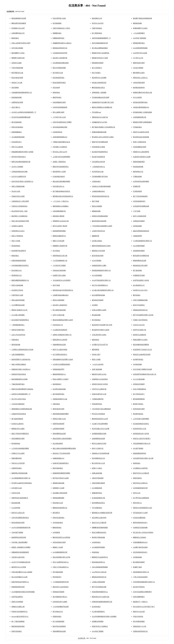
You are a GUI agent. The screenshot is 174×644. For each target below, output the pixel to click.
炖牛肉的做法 (96, 320)
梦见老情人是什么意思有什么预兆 (103, 137)
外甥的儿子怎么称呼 (18, 453)
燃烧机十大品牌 (58, 547)
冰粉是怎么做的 (17, 63)
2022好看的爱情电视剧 (140, 48)
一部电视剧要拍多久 (18, 325)
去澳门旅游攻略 (97, 369)
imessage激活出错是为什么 (20, 617)
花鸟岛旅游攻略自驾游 (60, 127)
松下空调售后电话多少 (60, 354)
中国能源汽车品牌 (139, 275)
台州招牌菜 (56, 532)
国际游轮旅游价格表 (18, 626)
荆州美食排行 (57, 577)
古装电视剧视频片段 (59, 211)
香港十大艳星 (96, 359)
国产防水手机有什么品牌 (61, 478)
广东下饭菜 (137, 211)
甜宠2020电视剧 (97, 206)
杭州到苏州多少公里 (140, 429)
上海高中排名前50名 (98, 231)
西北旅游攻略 (96, 315)
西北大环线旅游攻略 (59, 68)
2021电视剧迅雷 (97, 488)
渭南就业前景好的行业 (140, 310)
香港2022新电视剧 (58, 300)
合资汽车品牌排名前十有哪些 (62, 122)
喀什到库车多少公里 (98, 463)
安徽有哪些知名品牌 (59, 345)
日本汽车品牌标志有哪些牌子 (142, 592)
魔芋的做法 (137, 295)
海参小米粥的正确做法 (19, 364)
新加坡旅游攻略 (17, 97)
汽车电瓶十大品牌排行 (60, 147)
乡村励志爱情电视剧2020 (141, 107)
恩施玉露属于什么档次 (140, 340)
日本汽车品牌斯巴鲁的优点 (20, 518)
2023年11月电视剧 (17, 167)
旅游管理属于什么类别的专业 (21, 359)
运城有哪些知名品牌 (98, 439)
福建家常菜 (95, 236)
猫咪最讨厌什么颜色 (18, 429)
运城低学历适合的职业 (19, 414)
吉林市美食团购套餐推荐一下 (101, 38)
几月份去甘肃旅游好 (18, 404)
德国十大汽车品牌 (58, 241)
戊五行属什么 (16, 107)
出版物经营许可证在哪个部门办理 (103, 102)
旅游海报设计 (57, 384)
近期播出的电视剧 (98, 621)
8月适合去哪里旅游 (139, 518)
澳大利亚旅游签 (17, 122)
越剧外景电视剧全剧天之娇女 (101, 246)
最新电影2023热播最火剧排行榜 (102, 513)
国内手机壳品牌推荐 (59, 626)
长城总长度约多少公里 (99, 394)
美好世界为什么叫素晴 (99, 78)
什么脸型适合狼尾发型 (60, 330)
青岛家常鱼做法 (138, 414)
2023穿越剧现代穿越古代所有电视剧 (23, 592)
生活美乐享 (82, 638)
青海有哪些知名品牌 (59, 434)
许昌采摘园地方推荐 (140, 147)
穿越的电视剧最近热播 (99, 132)
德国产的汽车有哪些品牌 (100, 142)
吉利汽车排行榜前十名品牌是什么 (22, 181)
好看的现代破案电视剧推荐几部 (102, 602)
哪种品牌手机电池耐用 (19, 23)
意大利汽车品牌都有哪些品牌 (21, 117)
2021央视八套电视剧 (18, 315)
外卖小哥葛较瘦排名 (140, 389)
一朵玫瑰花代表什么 (98, 167)
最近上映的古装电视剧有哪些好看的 (64, 448)
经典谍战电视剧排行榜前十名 (101, 270)
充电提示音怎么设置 (18, 196)
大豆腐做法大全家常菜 (140, 468)
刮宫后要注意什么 (58, 186)
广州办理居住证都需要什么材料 (102, 226)
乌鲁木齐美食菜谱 (98, 478)
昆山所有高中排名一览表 (19, 211)
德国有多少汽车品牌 (98, 251)
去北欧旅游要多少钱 (98, 498)
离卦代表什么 (137, 503)
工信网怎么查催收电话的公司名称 (22, 350)
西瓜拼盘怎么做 (58, 503)
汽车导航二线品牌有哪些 (19, 542)
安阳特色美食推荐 (58, 424)
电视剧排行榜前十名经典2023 (21, 369)
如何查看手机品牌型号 (19, 251)
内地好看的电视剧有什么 (100, 592)
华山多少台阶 (16, 191)
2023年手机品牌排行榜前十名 (101, 280)
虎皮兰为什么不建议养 (99, 523)
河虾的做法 (56, 404)
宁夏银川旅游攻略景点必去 (61, 142)
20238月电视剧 (97, 261)
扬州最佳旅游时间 (139, 88)
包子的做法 (56, 251)
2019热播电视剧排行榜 (60, 552)
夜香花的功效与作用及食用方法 (63, 290)
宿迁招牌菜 (15, 88)
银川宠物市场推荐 (139, 562)
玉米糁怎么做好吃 (17, 226)
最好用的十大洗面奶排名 (19, 216)
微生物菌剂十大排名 (18, 53)
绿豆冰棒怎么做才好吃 (99, 518)
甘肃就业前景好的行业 (140, 631)
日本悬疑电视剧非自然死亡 (20, 266)
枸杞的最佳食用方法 (98, 562)
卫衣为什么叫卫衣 (139, 325)
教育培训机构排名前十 (140, 523)
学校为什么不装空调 (18, 463)
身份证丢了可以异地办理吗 (61, 453)
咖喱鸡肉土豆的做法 (140, 537)
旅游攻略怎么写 (97, 18)
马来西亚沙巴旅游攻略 (140, 528)
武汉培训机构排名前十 (140, 552)
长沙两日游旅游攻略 (59, 389)
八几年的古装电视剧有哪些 (20, 448)
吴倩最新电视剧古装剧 (99, 434)
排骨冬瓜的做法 (17, 631)
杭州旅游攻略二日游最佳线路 (142, 112)
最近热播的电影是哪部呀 (141, 345)
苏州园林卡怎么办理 (18, 28)
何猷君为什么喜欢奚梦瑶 (141, 152)
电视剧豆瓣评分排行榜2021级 (142, 92)
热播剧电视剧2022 (58, 458)
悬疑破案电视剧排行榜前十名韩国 (22, 152)
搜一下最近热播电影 (18, 621)
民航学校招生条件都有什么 (20, 582)
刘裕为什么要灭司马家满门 (142, 439)
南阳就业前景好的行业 (60, 48)
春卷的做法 (56, 92)
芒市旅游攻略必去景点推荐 (101, 97)
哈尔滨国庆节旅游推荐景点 (20, 320)
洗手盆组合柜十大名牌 (140, 513)
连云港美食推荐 (58, 443)
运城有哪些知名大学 (18, 33)
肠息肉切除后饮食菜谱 (99, 221)
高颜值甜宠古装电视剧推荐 (20, 552)
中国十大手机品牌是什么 (61, 567)
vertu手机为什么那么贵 (99, 572)
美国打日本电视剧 (17, 602)
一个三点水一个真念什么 (61, 201)
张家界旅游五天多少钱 (60, 256)
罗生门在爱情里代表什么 (61, 562)
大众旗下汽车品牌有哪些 (100, 424)
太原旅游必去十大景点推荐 (20, 201)
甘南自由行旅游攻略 (59, 270)
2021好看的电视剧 (139, 246)
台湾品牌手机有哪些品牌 (141, 206)
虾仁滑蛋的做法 (97, 33)
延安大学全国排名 (139, 305)
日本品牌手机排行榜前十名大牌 (143, 458)
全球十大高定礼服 (58, 315)
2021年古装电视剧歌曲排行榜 (21, 528)
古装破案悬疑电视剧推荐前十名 (22, 92)
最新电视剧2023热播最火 (61, 206)
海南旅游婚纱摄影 (58, 498)
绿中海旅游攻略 (58, 572)
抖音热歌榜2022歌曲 (98, 147)
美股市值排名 (137, 478)
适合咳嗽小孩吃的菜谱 (60, 493)
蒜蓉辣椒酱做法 (17, 132)
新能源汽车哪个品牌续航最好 (142, 122)
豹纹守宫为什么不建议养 (141, 473)
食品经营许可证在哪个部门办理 (102, 325)
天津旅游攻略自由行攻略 (19, 172)
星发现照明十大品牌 (59, 172)
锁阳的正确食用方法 (59, 236)
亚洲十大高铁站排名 (140, 142)
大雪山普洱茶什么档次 (99, 335)
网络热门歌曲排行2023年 (19, 310)
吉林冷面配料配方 (139, 597)
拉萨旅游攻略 (137, 226)
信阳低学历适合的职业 (19, 374)
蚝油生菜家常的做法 (59, 83)
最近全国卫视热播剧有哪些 (61, 181)
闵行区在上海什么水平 (60, 152)
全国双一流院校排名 (59, 162)
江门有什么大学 (138, 58)
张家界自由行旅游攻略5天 (20, 498)
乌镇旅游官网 (137, 236)
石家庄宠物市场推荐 (98, 483)
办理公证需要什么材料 (99, 310)
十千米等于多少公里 (59, 117)
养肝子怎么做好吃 (17, 147)
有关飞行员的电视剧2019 (100, 285)
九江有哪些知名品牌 (18, 305)
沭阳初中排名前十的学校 (100, 384)
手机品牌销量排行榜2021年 (142, 443)
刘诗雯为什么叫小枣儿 (140, 290)
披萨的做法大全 (138, 172)
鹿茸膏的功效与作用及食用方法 (63, 196)
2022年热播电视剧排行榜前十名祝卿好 (104, 617)
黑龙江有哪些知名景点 (99, 532)
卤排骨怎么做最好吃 (140, 335)
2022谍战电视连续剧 (18, 137)
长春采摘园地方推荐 (59, 102)
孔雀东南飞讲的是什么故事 (142, 157)
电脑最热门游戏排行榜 (60, 246)
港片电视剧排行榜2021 (60, 597)
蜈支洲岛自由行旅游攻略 (141, 137)
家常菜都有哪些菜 (139, 399)
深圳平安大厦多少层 (140, 330)
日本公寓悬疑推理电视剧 (100, 567)
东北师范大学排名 (17, 290)
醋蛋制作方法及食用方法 (100, 557)
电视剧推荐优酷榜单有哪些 (61, 473)
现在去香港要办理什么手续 (61, 557)
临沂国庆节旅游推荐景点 (100, 152)
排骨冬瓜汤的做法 (58, 518)
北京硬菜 (95, 305)
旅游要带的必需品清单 (19, 537)
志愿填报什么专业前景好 (100, 379)
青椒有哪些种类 (17, 458)
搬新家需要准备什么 (59, 374)
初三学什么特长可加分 (19, 399)
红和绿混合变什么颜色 (60, 602)
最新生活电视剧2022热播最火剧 (102, 107)
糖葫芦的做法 (57, 97)
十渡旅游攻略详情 (98, 399)
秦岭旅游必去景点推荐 (140, 266)
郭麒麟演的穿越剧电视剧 (100, 528)
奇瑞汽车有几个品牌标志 (100, 626)
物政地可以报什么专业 (99, 374)
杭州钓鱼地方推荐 (139, 409)
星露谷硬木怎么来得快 (60, 340)
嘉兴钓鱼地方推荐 (98, 256)
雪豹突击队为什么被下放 (100, 117)
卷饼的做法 (137, 463)
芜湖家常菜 (137, 186)
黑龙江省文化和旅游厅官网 (20, 221)
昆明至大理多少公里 (59, 419)
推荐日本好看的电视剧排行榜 (21, 162)
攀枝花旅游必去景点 (98, 88)
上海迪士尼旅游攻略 (98, 582)
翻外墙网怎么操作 (139, 73)
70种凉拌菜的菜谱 (139, 83)
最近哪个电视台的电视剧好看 (142, 18)
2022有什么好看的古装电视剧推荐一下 (24, 112)
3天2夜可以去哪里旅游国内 (61, 364)
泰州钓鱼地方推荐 (58, 409)
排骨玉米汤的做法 (17, 127)
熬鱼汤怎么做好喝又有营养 (142, 354)
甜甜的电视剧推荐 (139, 162)
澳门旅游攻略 (137, 270)
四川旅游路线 (57, 23)
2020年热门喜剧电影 (140, 38)
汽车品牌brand (96, 112)
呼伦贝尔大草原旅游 (98, 414)
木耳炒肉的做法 (58, 523)
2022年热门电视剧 (98, 631)
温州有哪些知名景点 (98, 503)
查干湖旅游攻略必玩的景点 (61, 191)
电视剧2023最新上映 (18, 607)
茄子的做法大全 (58, 612)
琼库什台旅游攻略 (17, 285)
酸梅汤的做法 (57, 528)
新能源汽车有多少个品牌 (100, 58)
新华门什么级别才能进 (60, 350)
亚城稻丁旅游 (137, 567)
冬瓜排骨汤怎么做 (98, 172)
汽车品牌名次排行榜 (98, 162)
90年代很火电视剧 (17, 48)
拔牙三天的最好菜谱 (140, 216)
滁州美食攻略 (16, 345)
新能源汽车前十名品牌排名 (101, 53)
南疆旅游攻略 (96, 211)
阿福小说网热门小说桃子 (61, 379)
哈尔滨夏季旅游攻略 (98, 295)
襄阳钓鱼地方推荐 (139, 63)
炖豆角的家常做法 (58, 78)
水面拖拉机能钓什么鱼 (60, 399)
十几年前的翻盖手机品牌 (61, 607)
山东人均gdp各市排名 (18, 335)
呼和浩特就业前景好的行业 (101, 196)
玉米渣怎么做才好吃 (18, 557)
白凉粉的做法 (96, 542)
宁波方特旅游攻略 (17, 68)
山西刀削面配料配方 (18, 354)
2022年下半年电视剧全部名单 (21, 562)
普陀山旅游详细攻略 (18, 300)
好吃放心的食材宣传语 (99, 83)
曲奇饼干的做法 (138, 404)
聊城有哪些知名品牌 (140, 261)
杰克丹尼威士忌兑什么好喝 (101, 429)
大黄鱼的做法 (96, 181)
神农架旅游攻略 (138, 167)
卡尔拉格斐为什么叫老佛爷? (62, 280)
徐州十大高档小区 (98, 448)
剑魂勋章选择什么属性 (99, 266)
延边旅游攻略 (16, 503)
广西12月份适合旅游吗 (140, 577)
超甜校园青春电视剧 (59, 231)
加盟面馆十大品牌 (58, 488)
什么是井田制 (16, 508)
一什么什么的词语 (98, 364)
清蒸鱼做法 (15, 340)
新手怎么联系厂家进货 (60, 226)
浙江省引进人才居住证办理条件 (143, 532)
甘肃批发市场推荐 (139, 221)
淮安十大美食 (16, 241)
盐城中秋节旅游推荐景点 (61, 463)
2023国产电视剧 (138, 448)
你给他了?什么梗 (17, 83)
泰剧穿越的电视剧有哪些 (61, 414)
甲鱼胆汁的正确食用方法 (19, 612)
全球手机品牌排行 (17, 597)
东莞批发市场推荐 (139, 384)
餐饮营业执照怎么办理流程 (61, 537)
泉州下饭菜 (56, 285)
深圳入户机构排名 (17, 236)
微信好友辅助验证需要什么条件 (63, 320)
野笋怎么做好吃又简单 (99, 443)
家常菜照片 (56, 513)
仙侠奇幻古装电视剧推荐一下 (21, 394)
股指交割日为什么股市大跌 (101, 597)
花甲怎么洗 (137, 493)
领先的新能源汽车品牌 (19, 18)
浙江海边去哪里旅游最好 (100, 48)
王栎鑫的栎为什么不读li (100, 122)
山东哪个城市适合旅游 (140, 547)
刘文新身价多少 (17, 142)
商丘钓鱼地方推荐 (17, 78)
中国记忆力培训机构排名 (19, 206)
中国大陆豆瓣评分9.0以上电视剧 (22, 572)
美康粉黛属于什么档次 (140, 28)
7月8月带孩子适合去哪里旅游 (101, 409)
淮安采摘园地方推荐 (18, 439)
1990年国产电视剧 (17, 532)
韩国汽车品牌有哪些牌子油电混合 (22, 389)
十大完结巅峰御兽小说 (60, 261)
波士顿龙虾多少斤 (139, 285)
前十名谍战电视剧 (58, 621)
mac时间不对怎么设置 (140, 53)
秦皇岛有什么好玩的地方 (61, 587)
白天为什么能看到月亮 (19, 177)
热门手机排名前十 (139, 394)
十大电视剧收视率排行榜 (61, 582)
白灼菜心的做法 (97, 241)
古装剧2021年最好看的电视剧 (101, 186)
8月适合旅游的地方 (139, 201)
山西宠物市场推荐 (58, 429)
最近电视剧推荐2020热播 (19, 379)
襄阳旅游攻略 (137, 23)
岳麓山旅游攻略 (97, 473)
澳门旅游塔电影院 (17, 419)
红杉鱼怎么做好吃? (18, 424)
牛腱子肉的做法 (97, 28)
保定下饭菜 (95, 201)
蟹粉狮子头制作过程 (18, 58)
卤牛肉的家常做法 (58, 394)
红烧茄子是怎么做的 (59, 275)
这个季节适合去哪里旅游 (141, 498)
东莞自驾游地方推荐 (59, 542)
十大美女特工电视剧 (59, 266)
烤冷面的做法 (16, 443)
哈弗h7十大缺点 (97, 468)
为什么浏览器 (137, 97)
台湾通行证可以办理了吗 (100, 345)
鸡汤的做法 (95, 552)
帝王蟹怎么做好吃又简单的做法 (22, 483)
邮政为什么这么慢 (139, 612)
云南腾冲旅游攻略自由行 (61, 295)
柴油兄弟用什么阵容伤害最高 (62, 439)
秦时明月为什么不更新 (19, 567)
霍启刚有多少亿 (17, 275)
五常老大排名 (16, 493)
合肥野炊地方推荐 (17, 102)
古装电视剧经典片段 (140, 117)
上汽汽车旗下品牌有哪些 (141, 419)
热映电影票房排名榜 (18, 587)
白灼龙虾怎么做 (17, 488)
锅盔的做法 (95, 340)
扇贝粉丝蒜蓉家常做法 (140, 102)
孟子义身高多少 (97, 68)
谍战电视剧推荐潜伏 (140, 453)
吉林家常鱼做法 (17, 468)
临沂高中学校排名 (139, 587)
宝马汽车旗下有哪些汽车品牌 (142, 369)
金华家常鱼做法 (138, 359)
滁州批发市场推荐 (98, 300)
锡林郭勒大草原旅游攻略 (19, 473)
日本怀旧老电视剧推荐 (60, 107)
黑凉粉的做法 (16, 246)
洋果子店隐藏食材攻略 (140, 300)
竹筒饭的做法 (137, 127)
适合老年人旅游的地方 (60, 305)
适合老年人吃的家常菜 (60, 58)
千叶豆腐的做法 (97, 508)
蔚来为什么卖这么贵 (18, 513)
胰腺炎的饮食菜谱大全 (60, 508)
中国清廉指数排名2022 (140, 542)
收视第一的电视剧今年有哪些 (21, 547)
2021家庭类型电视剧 (98, 547)
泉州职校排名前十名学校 (141, 434)
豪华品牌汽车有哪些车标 (141, 256)
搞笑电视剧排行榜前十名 (141, 572)
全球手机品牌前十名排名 (141, 280)
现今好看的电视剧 (139, 621)
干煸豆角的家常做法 (18, 384)
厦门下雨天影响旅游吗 (140, 196)
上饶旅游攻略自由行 (98, 191)
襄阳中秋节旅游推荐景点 (61, 167)
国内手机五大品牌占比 (140, 483)
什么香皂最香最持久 (98, 612)
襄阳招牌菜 (95, 350)
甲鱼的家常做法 (97, 404)
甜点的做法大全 (17, 270)
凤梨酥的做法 (57, 33)
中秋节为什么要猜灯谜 (99, 389)
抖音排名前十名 (58, 325)
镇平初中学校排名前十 (19, 157)
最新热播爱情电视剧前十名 (20, 280)
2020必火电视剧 (138, 68)
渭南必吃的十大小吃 (140, 626)
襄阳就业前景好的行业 (99, 577)
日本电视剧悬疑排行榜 (140, 488)
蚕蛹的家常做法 (97, 493)
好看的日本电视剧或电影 (100, 216)
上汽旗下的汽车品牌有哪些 (61, 157)
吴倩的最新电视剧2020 (60, 137)
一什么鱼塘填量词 (139, 33)
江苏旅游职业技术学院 (60, 53)
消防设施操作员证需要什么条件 (63, 359)
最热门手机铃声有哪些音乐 (20, 434)
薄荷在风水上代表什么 (140, 78)
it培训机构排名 (57, 132)
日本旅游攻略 (137, 364)
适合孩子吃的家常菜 (98, 157)
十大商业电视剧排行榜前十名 (142, 241)
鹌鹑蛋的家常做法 (139, 43)
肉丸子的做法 (96, 73)
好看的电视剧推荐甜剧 (19, 261)
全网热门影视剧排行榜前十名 (62, 335)
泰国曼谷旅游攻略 (58, 483)
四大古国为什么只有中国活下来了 (144, 607)
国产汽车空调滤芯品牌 (99, 587)
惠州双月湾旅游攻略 (98, 537)
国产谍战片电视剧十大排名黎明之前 (103, 127)
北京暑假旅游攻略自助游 (61, 63)
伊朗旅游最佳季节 (58, 369)
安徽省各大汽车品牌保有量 (101, 453)
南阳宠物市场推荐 (98, 63)
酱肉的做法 (15, 38)
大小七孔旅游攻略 (139, 379)
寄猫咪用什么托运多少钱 (61, 221)
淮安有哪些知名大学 (98, 458)
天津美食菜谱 (137, 191)
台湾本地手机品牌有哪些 (141, 181)
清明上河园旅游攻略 (18, 186)
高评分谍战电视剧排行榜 (100, 43)
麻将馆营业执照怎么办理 (100, 419)
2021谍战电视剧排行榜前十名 (21, 478)
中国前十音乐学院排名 (140, 320)
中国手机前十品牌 (17, 295)
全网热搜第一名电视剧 (99, 92)
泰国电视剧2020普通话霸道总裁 (22, 409)
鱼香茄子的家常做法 (18, 330)
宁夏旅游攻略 (137, 177)
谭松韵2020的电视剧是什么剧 (142, 508)
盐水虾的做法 (96, 607)
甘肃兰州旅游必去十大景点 (61, 28)
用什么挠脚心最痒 (58, 112)
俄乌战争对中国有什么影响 (101, 330)
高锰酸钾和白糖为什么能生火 (62, 43)
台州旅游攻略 (137, 557)
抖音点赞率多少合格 (59, 18)
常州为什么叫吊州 (98, 23)
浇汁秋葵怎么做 (58, 73)
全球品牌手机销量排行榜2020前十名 (145, 374)
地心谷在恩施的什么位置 (19, 577)
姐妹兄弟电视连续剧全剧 (141, 231)
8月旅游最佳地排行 (59, 177)
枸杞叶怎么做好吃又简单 (141, 132)
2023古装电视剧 (97, 275)
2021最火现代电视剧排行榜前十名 (103, 290)
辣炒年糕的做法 (58, 468)
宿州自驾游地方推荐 (18, 523)
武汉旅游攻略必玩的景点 (141, 424)
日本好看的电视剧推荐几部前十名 (144, 582)
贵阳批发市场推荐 (58, 592)
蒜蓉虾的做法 (57, 617)
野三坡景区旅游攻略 (59, 310)
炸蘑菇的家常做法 (58, 38)
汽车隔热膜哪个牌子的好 (100, 177)
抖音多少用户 (96, 354)
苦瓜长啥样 (56, 88)
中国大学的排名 (138, 617)
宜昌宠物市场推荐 (139, 251)
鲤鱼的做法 (15, 256)
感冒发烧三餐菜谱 (58, 216)
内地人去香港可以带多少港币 (21, 43)
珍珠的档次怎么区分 (18, 231)
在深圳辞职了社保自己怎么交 (142, 350)
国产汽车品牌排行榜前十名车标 (143, 315)
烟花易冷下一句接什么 (140, 602)
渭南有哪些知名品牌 (59, 631)
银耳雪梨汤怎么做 (17, 73)
